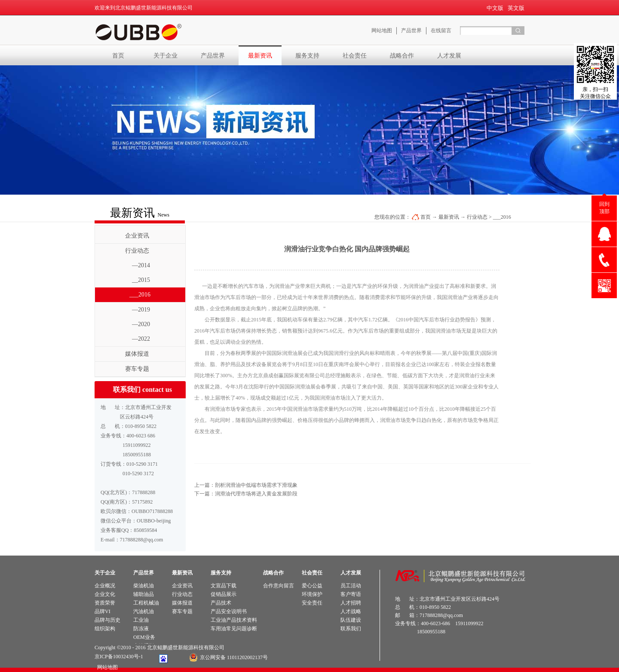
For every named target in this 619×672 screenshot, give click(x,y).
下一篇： (246, 494)
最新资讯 (449, 217)
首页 (118, 55)
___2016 (502, 217)
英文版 (516, 8)
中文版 (495, 8)
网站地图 (106, 667)
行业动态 (477, 217)
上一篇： (246, 485)
